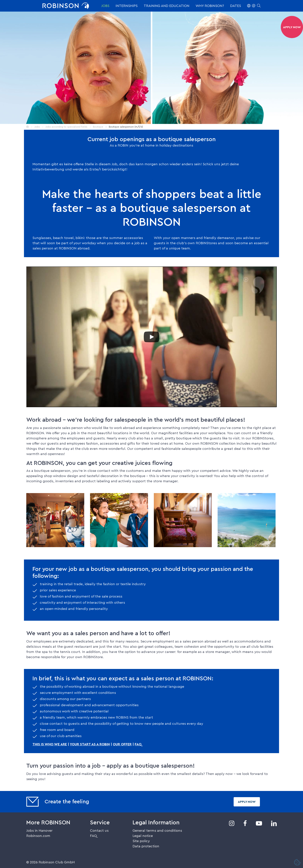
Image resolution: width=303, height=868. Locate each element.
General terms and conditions (157, 831)
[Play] (151, 337)
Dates (236, 6)
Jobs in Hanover (39, 831)
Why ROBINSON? (210, 6)
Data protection (146, 846)
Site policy (141, 841)
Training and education (167, 6)
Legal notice (143, 836)
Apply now (247, 802)
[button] (254, 6)
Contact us (99, 831)
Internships (127, 6)
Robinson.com (38, 836)
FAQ (138, 744)
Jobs (105, 6)
